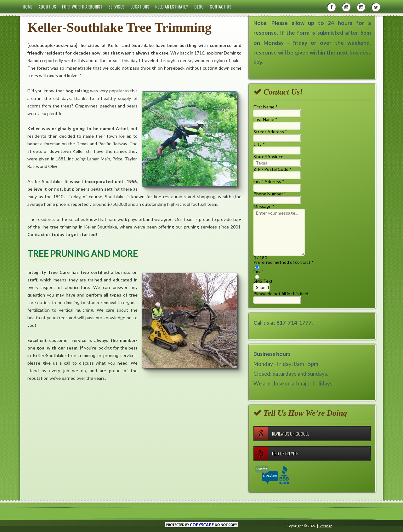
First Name (266, 107)
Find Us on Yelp (276, 454)
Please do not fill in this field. (281, 297)
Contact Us (221, 6)
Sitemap (325, 526)
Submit (263, 287)
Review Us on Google (282, 434)
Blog (199, 6)
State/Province (268, 156)
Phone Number (270, 194)
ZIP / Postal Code (272, 169)
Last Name (265, 119)
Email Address (269, 181)
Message (264, 206)
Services (116, 6)
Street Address (270, 132)
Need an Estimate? (172, 6)
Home (28, 6)
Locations (140, 6)
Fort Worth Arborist (82, 6)
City (259, 144)
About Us (47, 6)
